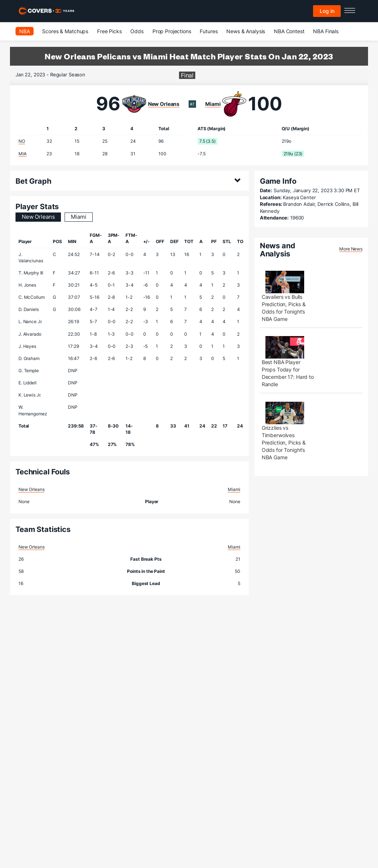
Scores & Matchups (65, 31)
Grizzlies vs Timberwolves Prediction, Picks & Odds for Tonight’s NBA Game (284, 442)
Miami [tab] (78, 217)
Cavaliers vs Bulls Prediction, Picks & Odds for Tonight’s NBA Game (284, 308)
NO (22, 141)
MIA (23, 154)
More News (351, 249)
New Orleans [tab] (38, 217)
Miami (213, 104)
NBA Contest (289, 31)
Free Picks (109, 31)
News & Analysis (246, 31)
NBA (25, 31)
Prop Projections (172, 31)
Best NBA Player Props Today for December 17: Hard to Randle (288, 373)
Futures (209, 31)
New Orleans (164, 104)
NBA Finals (326, 31)
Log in (327, 11)
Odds (137, 31)
